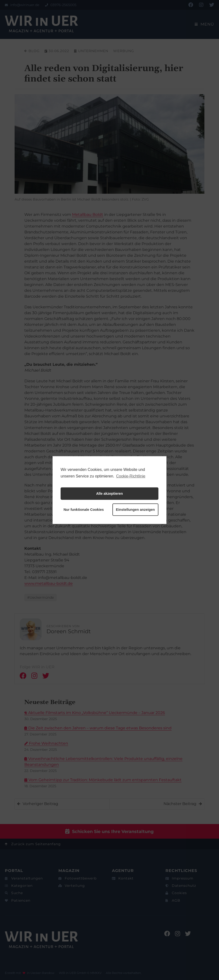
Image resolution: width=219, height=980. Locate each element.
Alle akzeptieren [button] (109, 494)
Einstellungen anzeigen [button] (135, 510)
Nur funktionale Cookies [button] (84, 510)
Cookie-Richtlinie (131, 476)
